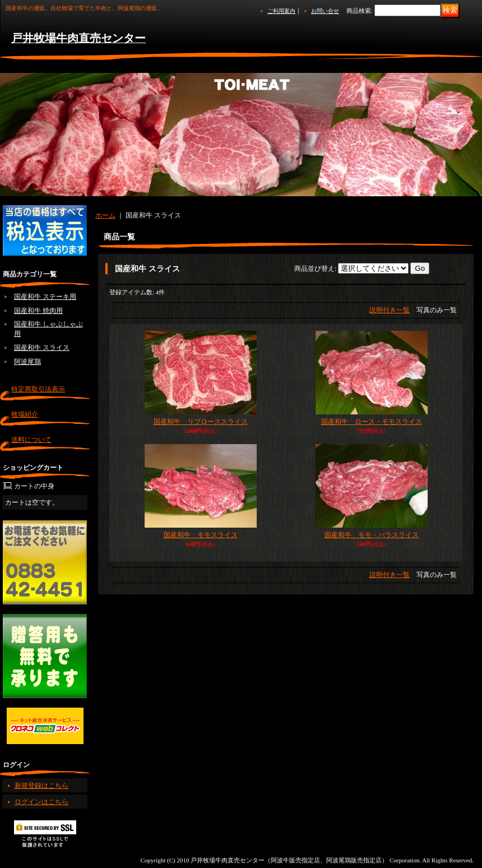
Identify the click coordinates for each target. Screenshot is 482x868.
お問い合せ (325, 11)
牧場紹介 (25, 414)
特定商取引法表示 (38, 389)
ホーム (105, 215)
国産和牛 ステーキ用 (45, 297)
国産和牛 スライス (42, 348)
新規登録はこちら (41, 786)
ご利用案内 (281, 11)
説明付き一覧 (390, 310)
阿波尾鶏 (27, 362)
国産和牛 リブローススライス (201, 422)
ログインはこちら (41, 802)
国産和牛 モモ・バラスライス (372, 535)
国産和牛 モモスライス (201, 535)
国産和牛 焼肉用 (38, 311)
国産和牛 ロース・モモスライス (372, 422)
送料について (31, 440)
